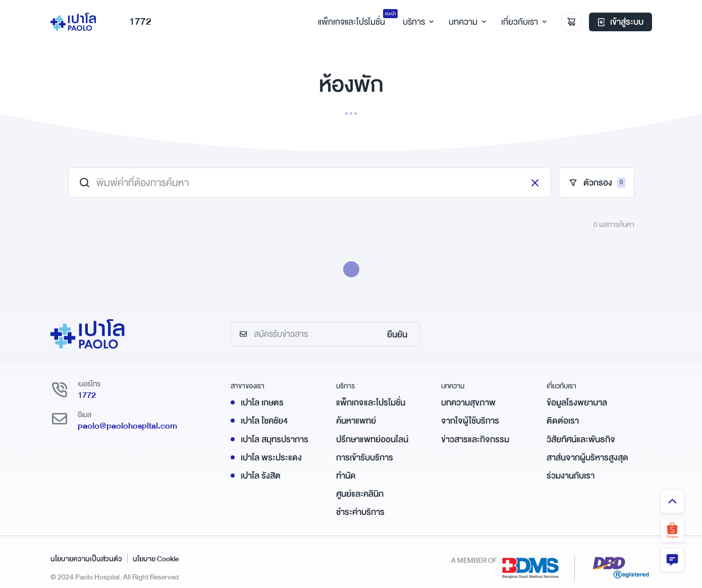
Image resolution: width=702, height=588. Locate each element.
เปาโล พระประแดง (271, 458)
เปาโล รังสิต (261, 476)
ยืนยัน (397, 335)
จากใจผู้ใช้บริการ (470, 421)
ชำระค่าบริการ (360, 512)
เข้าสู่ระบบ (620, 22)
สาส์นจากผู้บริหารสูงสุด (587, 458)
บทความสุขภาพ (468, 403)
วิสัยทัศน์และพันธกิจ (581, 439)
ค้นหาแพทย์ (356, 421)
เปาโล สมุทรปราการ (275, 439)
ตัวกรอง (597, 183)
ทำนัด (346, 476)
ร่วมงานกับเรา (571, 476)
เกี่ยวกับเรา (523, 22)
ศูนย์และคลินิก (360, 494)
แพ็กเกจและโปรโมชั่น (371, 403)
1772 (133, 22)
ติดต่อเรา (563, 421)
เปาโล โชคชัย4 (264, 421)
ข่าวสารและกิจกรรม (475, 439)
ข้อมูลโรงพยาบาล (577, 403)
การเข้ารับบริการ (365, 458)
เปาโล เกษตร (262, 403)
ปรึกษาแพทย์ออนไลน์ (372, 439)
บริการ (417, 22)
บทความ (466, 22)
